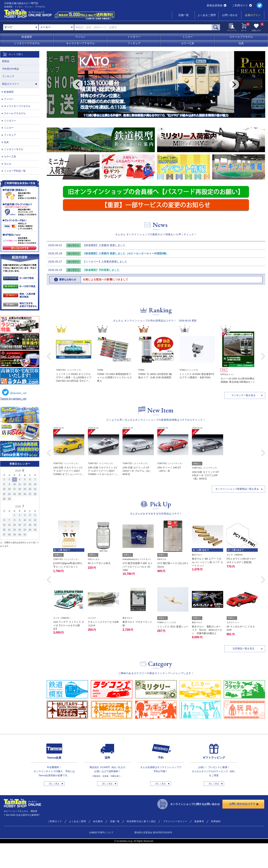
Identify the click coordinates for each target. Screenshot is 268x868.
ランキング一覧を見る (243, 420)
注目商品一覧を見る (244, 673)
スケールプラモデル (241, 37)
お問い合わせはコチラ (244, 829)
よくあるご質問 (207, 15)
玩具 (241, 43)
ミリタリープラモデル (27, 43)
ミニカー (188, 37)
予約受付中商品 (11, 69)
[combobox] (56, 27)
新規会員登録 (217, 5)
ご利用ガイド (242, 5)
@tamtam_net (14, 392)
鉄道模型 (27, 37)
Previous (78, 84)
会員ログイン (253, 15)
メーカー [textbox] (45, 27)
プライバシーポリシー (175, 846)
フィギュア (134, 43)
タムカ (8, 164)
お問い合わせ (230, 15)
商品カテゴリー (20, 84)
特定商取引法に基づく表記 (141, 846)
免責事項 (199, 846)
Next (234, 84)
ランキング (8, 76)
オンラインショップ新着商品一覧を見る (237, 514)
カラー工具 (188, 43)
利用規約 (216, 846)
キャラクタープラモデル (80, 43)
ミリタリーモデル (14, 149)
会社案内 (98, 846)
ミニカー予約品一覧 (15, 171)
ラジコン (80, 37)
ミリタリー (134, 37)
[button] (49, 478)
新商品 (6, 61)
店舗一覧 (184, 15)
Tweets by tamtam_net (13, 399)
